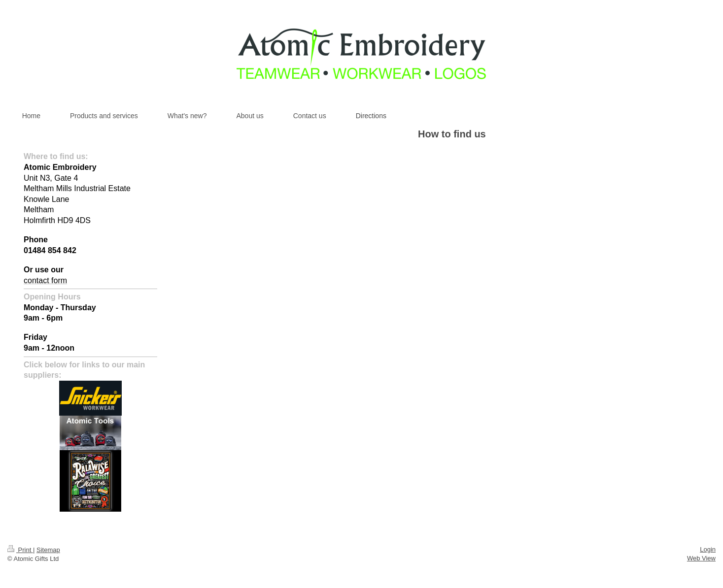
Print (20, 550)
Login (708, 549)
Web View (701, 558)
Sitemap (48, 550)
